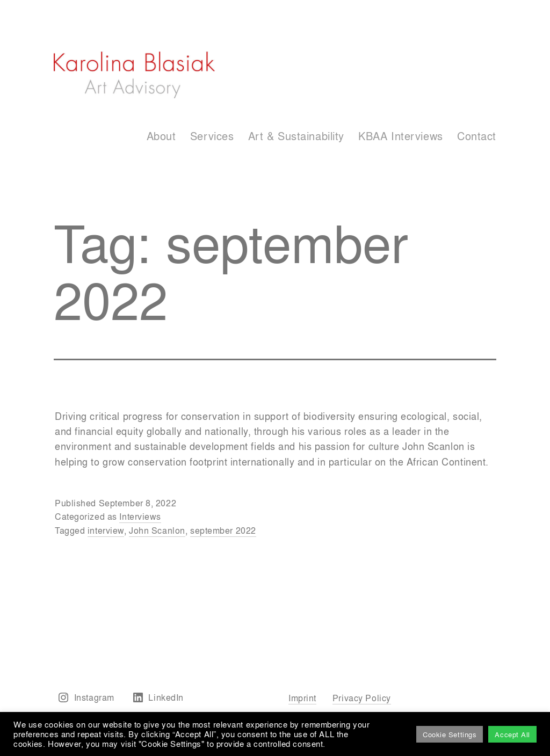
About (161, 136)
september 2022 (223, 530)
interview (106, 530)
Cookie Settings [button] (450, 734)
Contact (477, 136)
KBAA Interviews (400, 136)
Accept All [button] (512, 734)
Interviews (140, 516)
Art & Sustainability (296, 136)
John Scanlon (157, 530)
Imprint (302, 698)
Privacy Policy (362, 698)
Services (212, 136)
